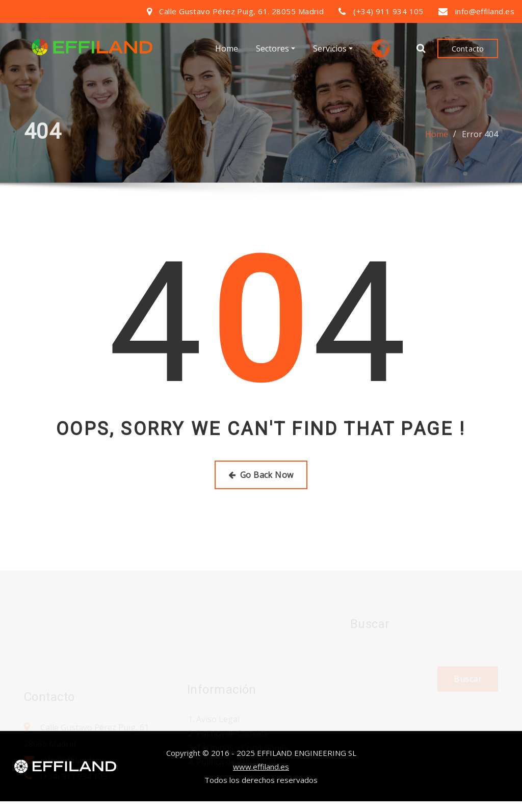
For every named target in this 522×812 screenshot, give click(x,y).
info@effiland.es (485, 11)
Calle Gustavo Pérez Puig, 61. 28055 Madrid (241, 11)
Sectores (276, 48)
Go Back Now (261, 475)
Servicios (333, 48)
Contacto (468, 48)
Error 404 (480, 137)
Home (227, 48)
